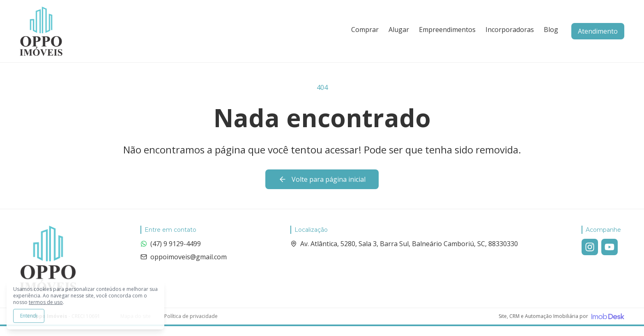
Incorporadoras (510, 30)
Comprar (365, 30)
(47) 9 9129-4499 (171, 244)
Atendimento (598, 31)
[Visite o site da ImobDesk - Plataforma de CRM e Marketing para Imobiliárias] (561, 316)
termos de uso (46, 302)
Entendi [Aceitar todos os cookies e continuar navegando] (29, 316)
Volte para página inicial (322, 179)
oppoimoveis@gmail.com (184, 257)
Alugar (399, 30)
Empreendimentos (447, 30)
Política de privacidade (191, 316)
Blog (551, 30)
